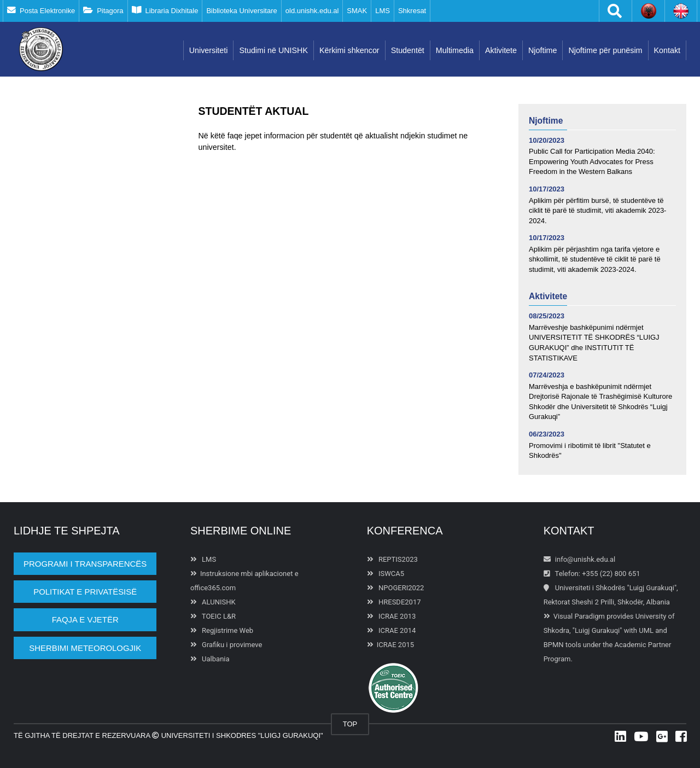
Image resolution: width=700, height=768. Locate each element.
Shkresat (412, 11)
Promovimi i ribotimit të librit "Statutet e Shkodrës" (590, 451)
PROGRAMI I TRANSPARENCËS (85, 564)
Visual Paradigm (579, 616)
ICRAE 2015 (390, 645)
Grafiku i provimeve (226, 645)
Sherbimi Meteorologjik (85, 648)
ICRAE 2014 (392, 630)
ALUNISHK (213, 602)
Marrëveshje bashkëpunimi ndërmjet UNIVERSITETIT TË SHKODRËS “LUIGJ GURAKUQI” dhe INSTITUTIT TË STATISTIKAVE (594, 343)
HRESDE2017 (394, 602)
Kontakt (667, 50)
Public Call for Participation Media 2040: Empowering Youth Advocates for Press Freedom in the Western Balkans (592, 161)
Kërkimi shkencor (349, 50)
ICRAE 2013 (392, 616)
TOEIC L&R (213, 616)
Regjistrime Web (222, 630)
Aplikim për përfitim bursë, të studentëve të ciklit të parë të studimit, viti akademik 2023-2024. (597, 211)
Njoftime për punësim (605, 50)
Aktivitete (501, 50)
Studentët (408, 50)
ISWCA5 (386, 574)
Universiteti (209, 50)
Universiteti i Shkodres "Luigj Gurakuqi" (241, 735)
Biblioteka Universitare (241, 11)
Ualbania (210, 659)
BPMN (554, 645)
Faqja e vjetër (85, 619)
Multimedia (455, 50)
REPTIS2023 (392, 559)
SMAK (357, 11)
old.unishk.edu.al (312, 11)
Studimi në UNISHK (273, 50)
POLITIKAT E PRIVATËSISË (85, 592)
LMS (383, 11)
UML (646, 630)
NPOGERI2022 (396, 588)
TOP (350, 724)
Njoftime (542, 50)
